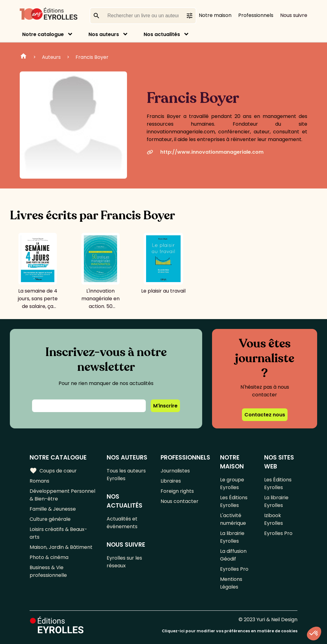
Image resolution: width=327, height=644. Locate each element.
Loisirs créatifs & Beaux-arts (58, 533)
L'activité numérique (233, 519)
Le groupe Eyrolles (232, 484)
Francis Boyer (92, 57)
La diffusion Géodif (233, 555)
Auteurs (51, 57)
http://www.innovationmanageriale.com (205, 152)
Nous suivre (294, 15)
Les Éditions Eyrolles (234, 501)
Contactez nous (265, 415)
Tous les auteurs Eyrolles (126, 475)
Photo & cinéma (49, 557)
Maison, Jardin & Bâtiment (61, 547)
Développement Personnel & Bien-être (62, 495)
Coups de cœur (53, 471)
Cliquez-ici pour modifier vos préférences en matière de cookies (230, 631)
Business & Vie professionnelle (48, 571)
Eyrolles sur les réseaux (124, 562)
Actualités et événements (122, 523)
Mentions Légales (231, 583)
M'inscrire (165, 406)
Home (23, 57)
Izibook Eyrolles (274, 519)
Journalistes (175, 471)
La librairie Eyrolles (232, 537)
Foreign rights (177, 491)
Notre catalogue (43, 34)
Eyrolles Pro (234, 569)
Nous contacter (180, 501)
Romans (39, 481)
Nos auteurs (104, 34)
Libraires (171, 481)
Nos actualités (162, 34)
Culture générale (50, 519)
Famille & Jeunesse (53, 509)
